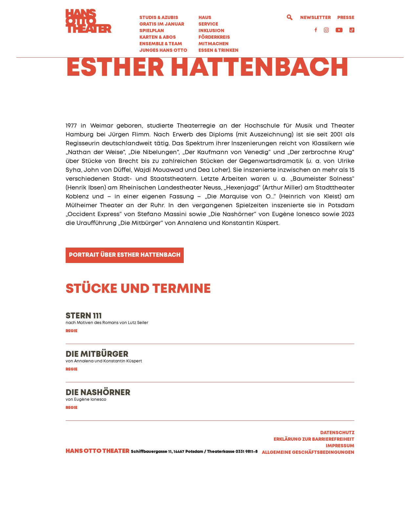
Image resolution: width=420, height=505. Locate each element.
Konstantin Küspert (123, 398)
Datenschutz (337, 470)
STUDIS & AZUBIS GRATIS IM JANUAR (162, 21)
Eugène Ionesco (90, 436)
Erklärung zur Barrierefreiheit (314, 476)
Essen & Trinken (219, 51)
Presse (346, 18)
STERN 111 (84, 353)
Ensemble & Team (161, 44)
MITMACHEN (214, 44)
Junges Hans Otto (163, 51)
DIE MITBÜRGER (97, 391)
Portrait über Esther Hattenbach (125, 292)
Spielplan (152, 31)
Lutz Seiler (138, 360)
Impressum (340, 483)
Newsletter (315, 18)
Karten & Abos (158, 37)
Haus (205, 18)
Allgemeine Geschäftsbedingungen (308, 489)
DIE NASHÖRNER (98, 430)
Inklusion (211, 31)
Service (208, 24)
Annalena (84, 398)
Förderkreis (214, 37)
